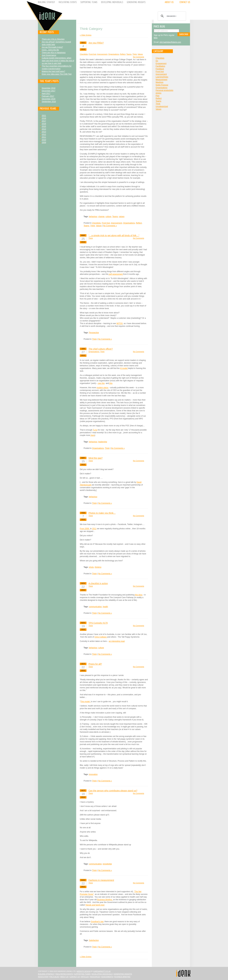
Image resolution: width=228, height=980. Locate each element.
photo (91, 567)
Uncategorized (162, 106)
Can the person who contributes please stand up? (113, 791)
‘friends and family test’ (95, 905)
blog (156, 38)
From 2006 (85, 529)
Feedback (160, 69)
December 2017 (49, 91)
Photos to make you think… (102, 513)
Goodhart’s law (97, 922)
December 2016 (49, 99)
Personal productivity (164, 90)
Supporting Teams (82, 974)
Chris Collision (101, 637)
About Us (64, 977)
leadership (103, 442)
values (122, 217)
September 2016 (49, 102)
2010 (44, 140)
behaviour (93, 217)
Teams (129, 54)
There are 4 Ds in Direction (53, 39)
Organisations (114, 54)
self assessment (116, 274)
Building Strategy (46, 974)
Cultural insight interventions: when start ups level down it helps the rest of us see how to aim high (58, 61)
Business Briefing (105, 900)
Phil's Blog (54, 977)
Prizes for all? (95, 664)
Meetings (160, 82)
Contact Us (75, 977)
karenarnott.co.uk (102, 971)
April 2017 (46, 93)
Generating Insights (123, 974)
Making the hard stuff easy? (53, 71)
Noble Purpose (162, 85)
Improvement (102, 54)
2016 (44, 124)
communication (95, 607)
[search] (171, 16)
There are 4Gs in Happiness (54, 53)
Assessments (107, 977)
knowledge (107, 864)
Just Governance (49, 55)
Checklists (84, 54)
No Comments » (110, 226)
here (92, 435)
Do (157, 61)
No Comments (139, 57)
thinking (98, 567)
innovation (93, 774)
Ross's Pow (43, 977)
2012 (44, 134)
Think (135, 54)
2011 (44, 137)
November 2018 (49, 88)
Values (140, 54)
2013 (44, 132)
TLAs (95, 430)
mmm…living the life (50, 50)
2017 (44, 121)
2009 (44, 142)
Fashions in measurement (101, 880)
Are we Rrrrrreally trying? (52, 47)
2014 (44, 129)
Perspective (94, 333)
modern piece (103, 388)
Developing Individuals (102, 974)
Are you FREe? (96, 43)
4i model (124, 368)
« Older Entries (86, 35)
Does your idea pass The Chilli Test (57, 74)
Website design (84, 971)
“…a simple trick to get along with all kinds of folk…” (114, 235)
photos (158, 93)
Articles (85, 977)
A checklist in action (98, 583)
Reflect (123, 54)
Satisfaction (94, 940)
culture (108, 217)
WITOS (119, 323)
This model (86, 702)
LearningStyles (162, 77)
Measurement (161, 80)
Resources (95, 977)
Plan (158, 96)
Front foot (92, 54)
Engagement (161, 63)
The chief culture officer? (101, 349)
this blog (139, 595)
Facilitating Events (64, 974)
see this (101, 383)
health (105, 607)
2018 (44, 118)
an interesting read (117, 641)
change (101, 217)
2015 (44, 126)
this (111, 383)
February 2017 (48, 96)
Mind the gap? (96, 458)
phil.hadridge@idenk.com (170, 42)
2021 (44, 116)
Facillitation (160, 66)
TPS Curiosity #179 (98, 623)
